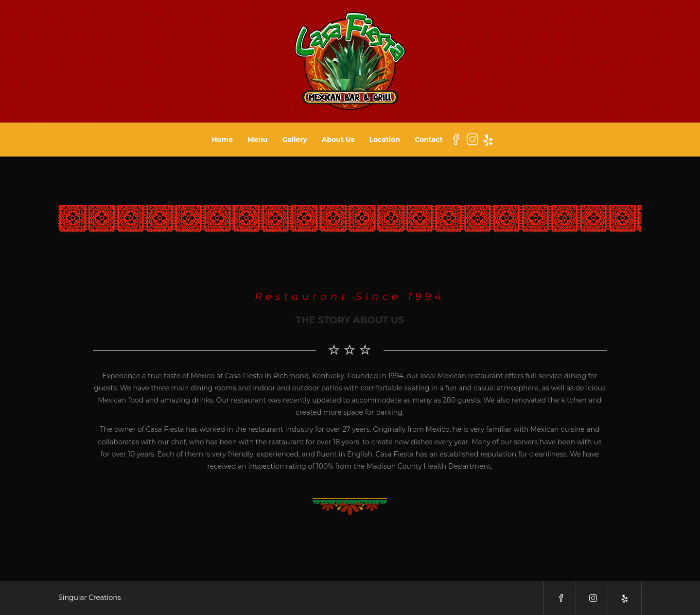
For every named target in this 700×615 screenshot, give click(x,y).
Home (222, 140)
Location (385, 140)
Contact (429, 140)
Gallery (295, 140)
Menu (258, 140)
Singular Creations (90, 597)
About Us (338, 140)
